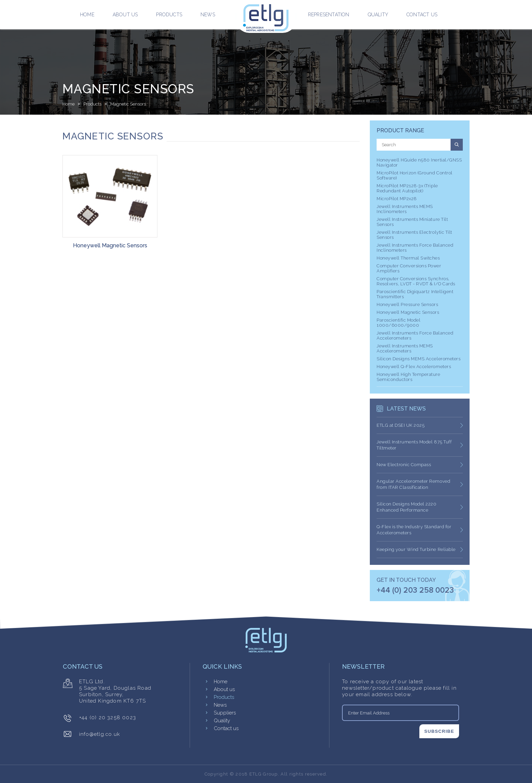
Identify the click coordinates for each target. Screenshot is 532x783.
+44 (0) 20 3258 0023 (108, 718)
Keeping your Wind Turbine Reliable (416, 549)
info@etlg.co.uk (100, 734)
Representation (329, 15)
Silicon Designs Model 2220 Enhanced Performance (407, 507)
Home (87, 15)
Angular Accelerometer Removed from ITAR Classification (413, 484)
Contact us (422, 15)
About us (125, 15)
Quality (378, 15)
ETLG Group (264, 774)
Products (169, 15)
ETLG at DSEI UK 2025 (401, 425)
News (208, 15)
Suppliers (225, 713)
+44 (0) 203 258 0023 (415, 590)
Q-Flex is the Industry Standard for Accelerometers (414, 530)
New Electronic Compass (404, 465)
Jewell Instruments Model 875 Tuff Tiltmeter (414, 445)
